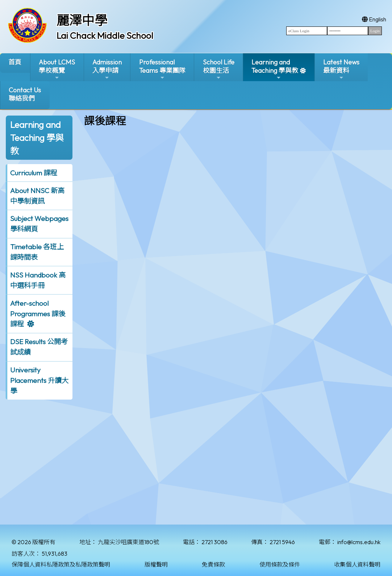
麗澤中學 (82, 20)
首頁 (15, 62)
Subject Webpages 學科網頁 (39, 224)
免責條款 (213, 564)
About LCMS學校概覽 (57, 69)
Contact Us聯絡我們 (25, 94)
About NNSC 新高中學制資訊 (37, 196)
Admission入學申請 (107, 69)
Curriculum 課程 (34, 173)
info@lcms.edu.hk (359, 542)
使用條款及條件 (280, 564)
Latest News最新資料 (341, 69)
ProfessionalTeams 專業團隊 (162, 69)
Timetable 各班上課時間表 (37, 252)
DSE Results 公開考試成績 (39, 347)
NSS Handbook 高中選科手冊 (38, 280)
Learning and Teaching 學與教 (275, 69)
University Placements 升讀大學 (39, 380)
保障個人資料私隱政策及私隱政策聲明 (61, 564)
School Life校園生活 (219, 69)
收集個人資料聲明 (357, 564)
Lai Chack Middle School (105, 36)
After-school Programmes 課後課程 (38, 314)
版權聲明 (156, 564)
